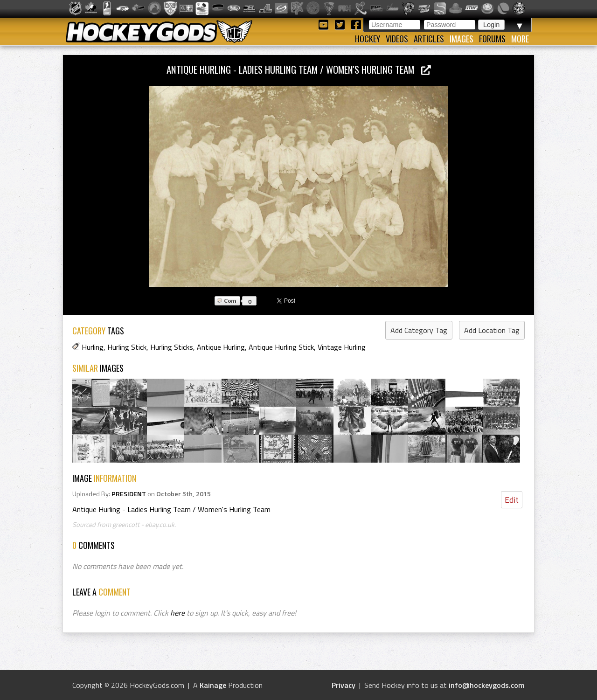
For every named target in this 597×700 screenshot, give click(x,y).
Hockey (368, 39)
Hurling (93, 347)
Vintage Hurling (342, 347)
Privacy (344, 685)
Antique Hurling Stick (281, 347)
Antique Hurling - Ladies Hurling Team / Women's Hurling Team (299, 69)
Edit (512, 500)
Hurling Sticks (172, 347)
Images (462, 39)
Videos (397, 39)
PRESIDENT (129, 494)
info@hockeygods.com (487, 685)
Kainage (213, 685)
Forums (492, 39)
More (520, 39)
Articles (429, 39)
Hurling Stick (127, 347)
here (177, 613)
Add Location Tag (492, 330)
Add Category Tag (419, 330)
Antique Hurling (221, 347)
